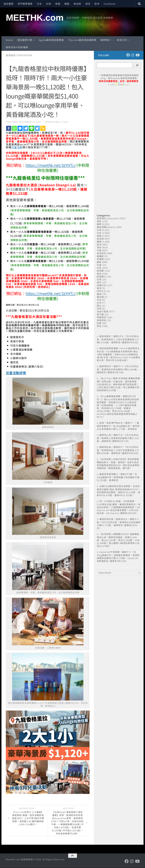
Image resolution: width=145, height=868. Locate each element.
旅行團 (100, 314)
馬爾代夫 (101, 285)
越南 (99, 262)
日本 (39, 4)
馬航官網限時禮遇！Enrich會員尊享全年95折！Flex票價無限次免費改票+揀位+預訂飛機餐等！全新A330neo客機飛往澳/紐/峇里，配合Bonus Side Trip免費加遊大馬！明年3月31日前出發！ (118, 354)
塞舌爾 (100, 297)
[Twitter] (37, 128)
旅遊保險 (101, 320)
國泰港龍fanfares (106, 227)
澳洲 (88, 4)
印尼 (99, 268)
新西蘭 (100, 271)
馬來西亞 (101, 253)
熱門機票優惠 (25, 4)
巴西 (99, 309)
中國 (99, 250)
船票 (99, 323)
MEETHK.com (35, 18)
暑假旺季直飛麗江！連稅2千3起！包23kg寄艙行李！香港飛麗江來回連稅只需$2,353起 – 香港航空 (118, 477)
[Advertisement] (119, 147)
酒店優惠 (8, 4)
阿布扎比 (101, 291)
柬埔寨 (100, 259)
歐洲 (97, 4)
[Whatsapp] (14, 128)
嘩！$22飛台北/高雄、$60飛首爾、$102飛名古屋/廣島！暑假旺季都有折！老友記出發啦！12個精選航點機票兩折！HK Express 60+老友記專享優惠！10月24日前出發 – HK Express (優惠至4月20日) (119, 507)
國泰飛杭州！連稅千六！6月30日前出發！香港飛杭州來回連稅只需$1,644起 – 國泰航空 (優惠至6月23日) (118, 369)
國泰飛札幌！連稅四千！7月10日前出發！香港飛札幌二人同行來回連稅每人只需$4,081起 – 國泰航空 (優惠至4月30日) (118, 450)
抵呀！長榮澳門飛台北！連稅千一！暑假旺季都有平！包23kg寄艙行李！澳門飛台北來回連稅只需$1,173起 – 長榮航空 (118, 426)
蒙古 (99, 306)
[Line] (31, 128)
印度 (99, 265)
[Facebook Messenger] (20, 128)
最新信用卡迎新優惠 (17, 47)
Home (9, 40)
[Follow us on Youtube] (137, 55)
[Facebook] (9, 128)
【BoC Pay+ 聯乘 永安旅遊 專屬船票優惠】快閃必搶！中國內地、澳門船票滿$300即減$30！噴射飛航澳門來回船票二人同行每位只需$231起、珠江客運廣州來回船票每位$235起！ (118, 384)
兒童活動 (17, 147)
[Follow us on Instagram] (133, 55)
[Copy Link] (43, 128)
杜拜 (99, 279)
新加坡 (77, 4)
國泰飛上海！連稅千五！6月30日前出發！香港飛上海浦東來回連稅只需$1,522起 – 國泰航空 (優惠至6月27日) (118, 438)
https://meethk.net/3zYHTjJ (50, 165)
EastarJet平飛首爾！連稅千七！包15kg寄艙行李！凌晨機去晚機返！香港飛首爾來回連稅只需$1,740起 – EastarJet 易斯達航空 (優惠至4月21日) (118, 556)
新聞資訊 (101, 317)
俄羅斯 (100, 256)
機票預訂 (105, 40)
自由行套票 (103, 311)
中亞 (99, 300)
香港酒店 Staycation (19, 55)
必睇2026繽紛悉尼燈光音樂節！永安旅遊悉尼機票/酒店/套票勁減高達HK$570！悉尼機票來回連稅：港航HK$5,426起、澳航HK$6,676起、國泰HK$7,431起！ (118, 491)
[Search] (137, 65)
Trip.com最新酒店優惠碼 (82, 40)
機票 (99, 224)
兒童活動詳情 (16, 373)
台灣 (48, 4)
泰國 (58, 4)
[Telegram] (26, 128)
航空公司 (122, 40)
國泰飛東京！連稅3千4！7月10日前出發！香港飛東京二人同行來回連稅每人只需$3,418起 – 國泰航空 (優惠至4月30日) (118, 339)
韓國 (67, 4)
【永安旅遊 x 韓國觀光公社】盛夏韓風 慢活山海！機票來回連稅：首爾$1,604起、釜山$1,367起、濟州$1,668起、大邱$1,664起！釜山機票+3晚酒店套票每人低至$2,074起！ (118, 540)
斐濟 (99, 288)
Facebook (110, 4)
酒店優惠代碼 (25, 40)
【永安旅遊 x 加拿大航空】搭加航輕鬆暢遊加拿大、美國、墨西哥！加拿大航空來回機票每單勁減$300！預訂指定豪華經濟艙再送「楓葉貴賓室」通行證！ (118, 464)
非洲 (99, 303)
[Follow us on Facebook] (128, 55)
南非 (99, 282)
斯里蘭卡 (101, 276)
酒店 (99, 221)
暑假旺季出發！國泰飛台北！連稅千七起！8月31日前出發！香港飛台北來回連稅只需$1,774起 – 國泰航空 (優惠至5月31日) (119, 524)
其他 (99, 326)
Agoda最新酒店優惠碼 (51, 40)
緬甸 (99, 294)
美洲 (99, 274)
